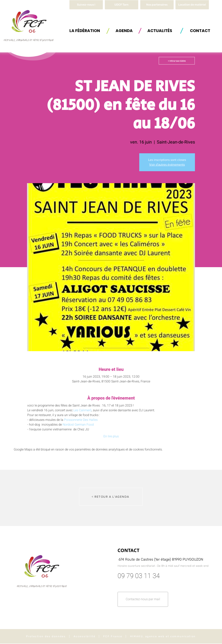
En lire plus (111, 436)
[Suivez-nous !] (86, 5)
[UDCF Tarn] (122, 5)
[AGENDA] (124, 31)
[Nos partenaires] (157, 5)
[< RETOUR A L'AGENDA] (111, 497)
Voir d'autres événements (167, 165)
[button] (192, 5)
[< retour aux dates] (177, 61)
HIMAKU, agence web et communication (163, 636)
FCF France (113, 636)
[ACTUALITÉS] (160, 31)
